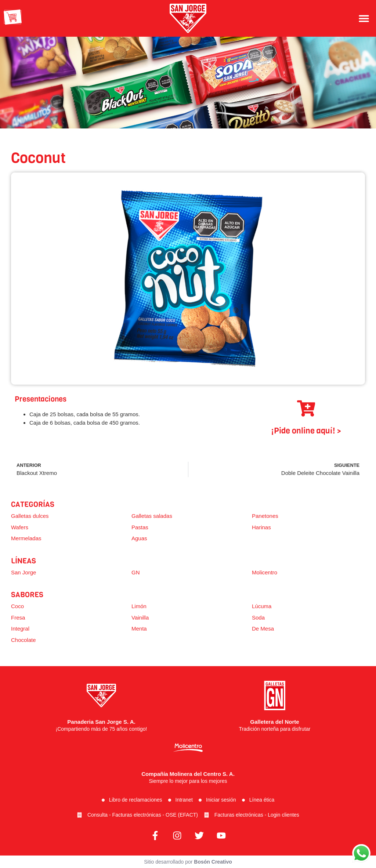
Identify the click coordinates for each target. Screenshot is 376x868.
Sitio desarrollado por (188, 862)
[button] (364, 18)
